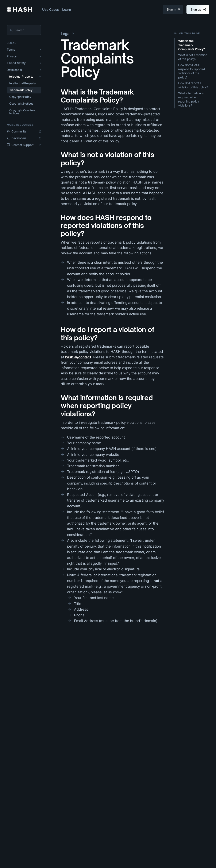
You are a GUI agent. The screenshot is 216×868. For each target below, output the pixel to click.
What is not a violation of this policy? (107, 159)
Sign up (198, 9)
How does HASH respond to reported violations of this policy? (106, 226)
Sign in (173, 9)
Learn (67, 9)
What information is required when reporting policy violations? (107, 406)
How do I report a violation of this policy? (108, 333)
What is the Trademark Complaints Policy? (97, 96)
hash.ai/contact (78, 357)
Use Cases (51, 9)
